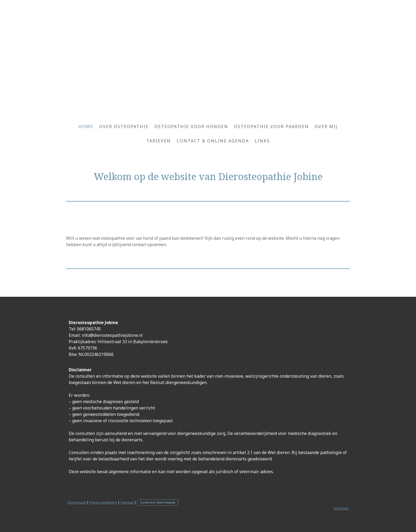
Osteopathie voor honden (191, 127)
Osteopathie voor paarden (271, 127)
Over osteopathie (124, 127)
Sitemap (127, 502)
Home (86, 127)
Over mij (326, 127)
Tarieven (159, 141)
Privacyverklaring (103, 502)
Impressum (77, 502)
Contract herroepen (158, 502)
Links (262, 141)
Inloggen (341, 508)
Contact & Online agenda (213, 141)
